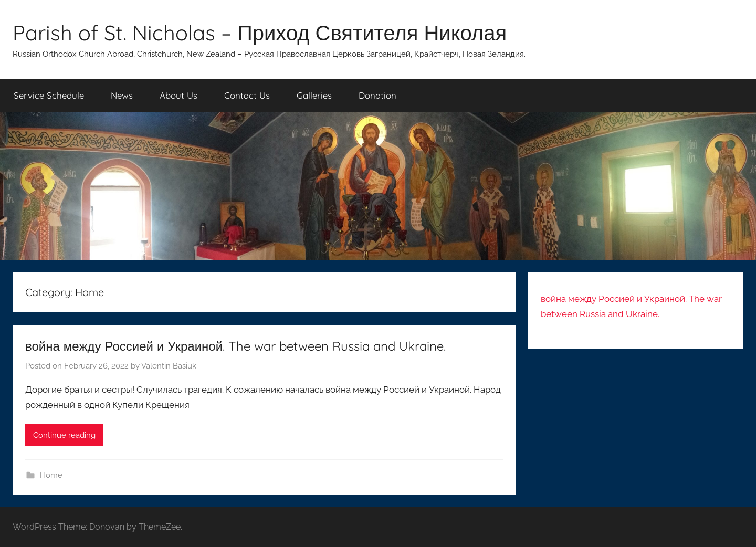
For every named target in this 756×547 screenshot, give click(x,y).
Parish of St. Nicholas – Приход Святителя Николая (260, 33)
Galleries (314, 95)
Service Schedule (49, 95)
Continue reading (64, 435)
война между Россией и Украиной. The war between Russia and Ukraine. (235, 346)
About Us (178, 95)
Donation (377, 95)
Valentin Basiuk (169, 366)
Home (51, 475)
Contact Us (247, 95)
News (122, 95)
